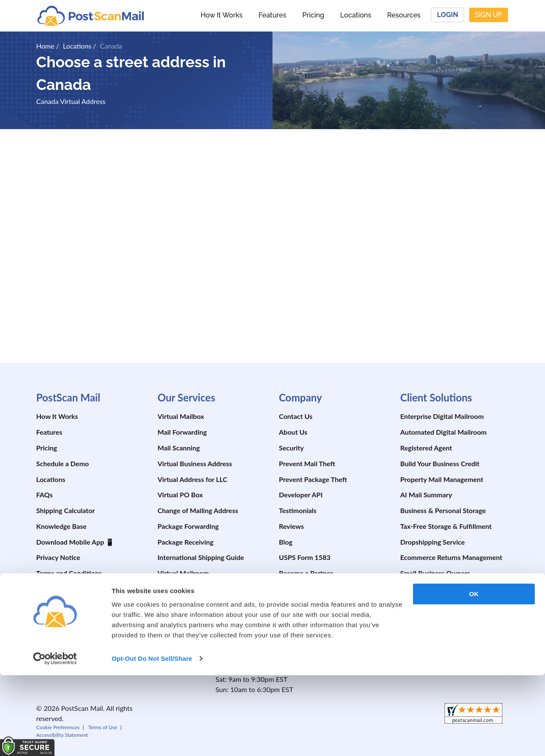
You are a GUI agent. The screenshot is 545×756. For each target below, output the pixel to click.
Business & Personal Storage (443, 510)
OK (474, 675)
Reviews (291, 526)
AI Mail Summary (426, 495)
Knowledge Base (61, 526)
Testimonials (298, 510)
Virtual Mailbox (181, 416)
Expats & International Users (443, 620)
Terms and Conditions (69, 573)
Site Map (50, 589)
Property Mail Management (442, 479)
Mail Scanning (179, 448)
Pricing (313, 15)
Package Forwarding (188, 526)
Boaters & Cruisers (429, 605)
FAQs (44, 495)
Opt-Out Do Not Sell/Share (152, 739)
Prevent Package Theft (313, 479)
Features (272, 15)
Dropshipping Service (433, 542)
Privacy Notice (58, 557)
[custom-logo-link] (90, 15)
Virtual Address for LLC (192, 479)
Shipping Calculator (66, 510)
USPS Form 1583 (305, 557)
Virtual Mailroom (183, 573)
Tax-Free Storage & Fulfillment (446, 526)
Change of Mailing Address (198, 510)
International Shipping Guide (201, 557)
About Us (293, 432)
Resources (404, 15)
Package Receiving (185, 542)
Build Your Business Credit (440, 463)
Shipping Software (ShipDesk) (202, 589)
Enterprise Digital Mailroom (442, 416)
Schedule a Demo (63, 463)
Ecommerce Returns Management (451, 557)
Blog (286, 542)
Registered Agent (426, 448)
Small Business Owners (435, 573)
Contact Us (296, 416)
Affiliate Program (304, 589)
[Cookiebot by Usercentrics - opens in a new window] (55, 739)
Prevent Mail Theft (307, 463)
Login (447, 15)
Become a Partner (306, 573)
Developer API (301, 495)
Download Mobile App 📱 (75, 542)
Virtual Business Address (195, 463)
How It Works (221, 15)
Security (291, 448)
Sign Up (488, 15)
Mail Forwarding (182, 432)
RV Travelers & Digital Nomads (446, 589)
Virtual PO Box (180, 495)
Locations (356, 15)
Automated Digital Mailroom (443, 432)
